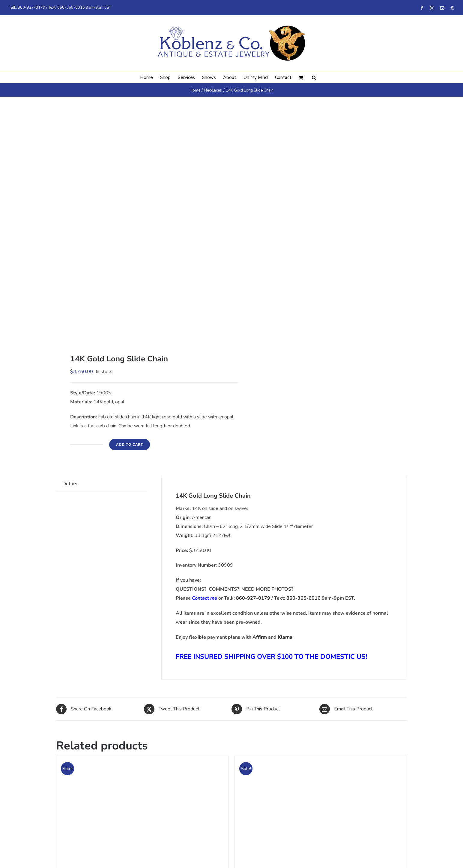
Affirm (260, 637)
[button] (314, 77)
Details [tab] (70, 484)
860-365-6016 (71, 8)
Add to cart (130, 444)
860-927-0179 (31, 8)
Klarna (285, 637)
